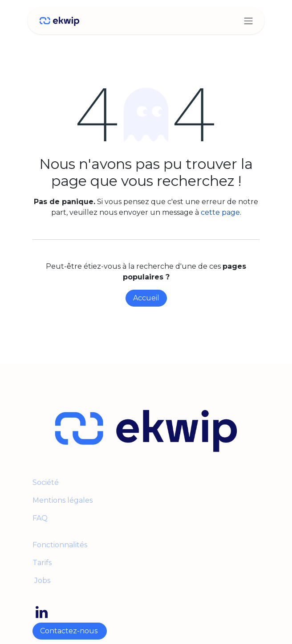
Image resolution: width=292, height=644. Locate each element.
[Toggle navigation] (248, 21)
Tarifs (42, 563)
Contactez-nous (70, 631)
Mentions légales (63, 500)
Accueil (146, 298)
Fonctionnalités (60, 545)
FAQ (40, 518)
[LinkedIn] (42, 612)
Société (46, 482)
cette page (220, 212)
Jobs (41, 580)
